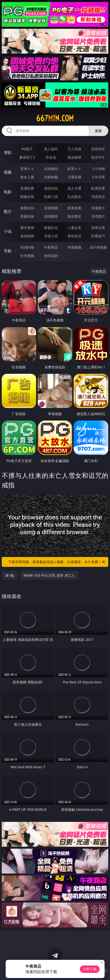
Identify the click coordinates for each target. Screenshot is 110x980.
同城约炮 (27, 247)
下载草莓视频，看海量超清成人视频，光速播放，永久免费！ (57, 562)
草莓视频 (74, 247)
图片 (8, 211)
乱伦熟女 (74, 197)
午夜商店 (51, 247)
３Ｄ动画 (98, 169)
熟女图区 (74, 216)
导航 (8, 251)
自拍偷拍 (51, 169)
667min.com (55, 118)
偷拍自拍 (51, 188)
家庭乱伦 (51, 228)
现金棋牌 (74, 157)
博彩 (8, 152)
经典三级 (51, 197)
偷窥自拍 (27, 208)
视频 (8, 172)
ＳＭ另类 (98, 177)
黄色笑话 (74, 236)
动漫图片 (98, 208)
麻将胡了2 (27, 157)
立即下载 (90, 969)
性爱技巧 (98, 236)
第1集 (10, 575)
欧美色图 (74, 208)
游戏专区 (98, 149)
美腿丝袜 (27, 216)
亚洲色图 (51, 208)
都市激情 (27, 228)
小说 (8, 231)
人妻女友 (74, 228)
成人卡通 (74, 188)
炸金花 (51, 157)
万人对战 (74, 149)
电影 (8, 192)
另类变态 (98, 197)
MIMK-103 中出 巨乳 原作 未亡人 (49, 575)
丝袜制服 (51, 177)
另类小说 (51, 236)
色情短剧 (51, 256)
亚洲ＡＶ (27, 169)
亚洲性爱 (27, 188)
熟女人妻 (27, 177)
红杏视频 (27, 256)
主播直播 (74, 177)
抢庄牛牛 (98, 157)
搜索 (98, 131)
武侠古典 (98, 228)
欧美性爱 (98, 188)
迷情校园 (27, 236)
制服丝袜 (27, 197)
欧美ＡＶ (74, 169)
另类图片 (98, 216)
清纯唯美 (51, 216)
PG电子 (27, 149)
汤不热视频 (98, 247)
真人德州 (51, 149)
